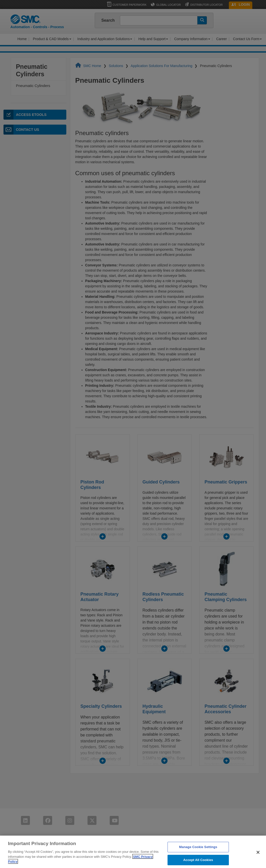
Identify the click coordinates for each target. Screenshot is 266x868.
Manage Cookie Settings (198, 851)
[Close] (258, 856)
